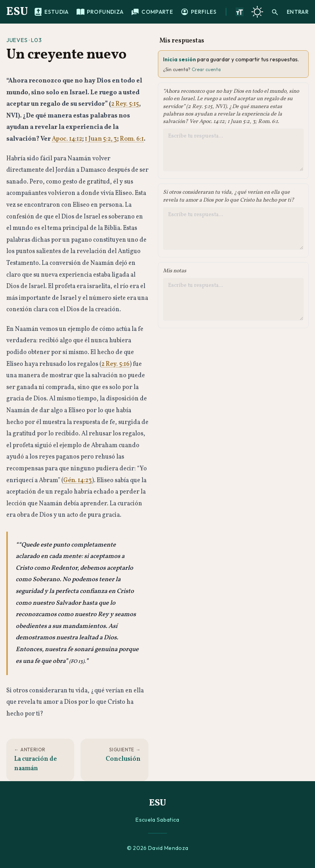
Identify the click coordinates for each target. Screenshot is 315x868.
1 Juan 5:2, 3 (101, 139)
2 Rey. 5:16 (115, 364)
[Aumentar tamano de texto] (240, 12)
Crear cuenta (206, 69)
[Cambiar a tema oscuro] (257, 12)
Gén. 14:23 (78, 481)
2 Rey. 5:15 (125, 104)
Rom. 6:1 (132, 139)
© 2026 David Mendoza (158, 848)
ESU (17, 12)
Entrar (298, 12)
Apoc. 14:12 (67, 139)
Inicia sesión (179, 59)
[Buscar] (275, 12)
